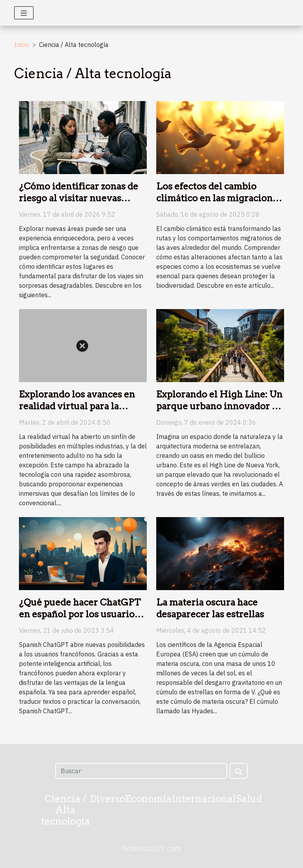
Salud (249, 799)
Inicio (22, 45)
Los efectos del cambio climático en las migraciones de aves (219, 198)
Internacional (204, 799)
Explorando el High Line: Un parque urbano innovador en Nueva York (220, 406)
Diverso (108, 799)
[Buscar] (141, 771)
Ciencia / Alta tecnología (65, 810)
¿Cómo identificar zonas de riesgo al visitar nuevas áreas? (79, 198)
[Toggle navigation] (24, 13)
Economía (148, 799)
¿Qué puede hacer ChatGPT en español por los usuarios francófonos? (80, 614)
